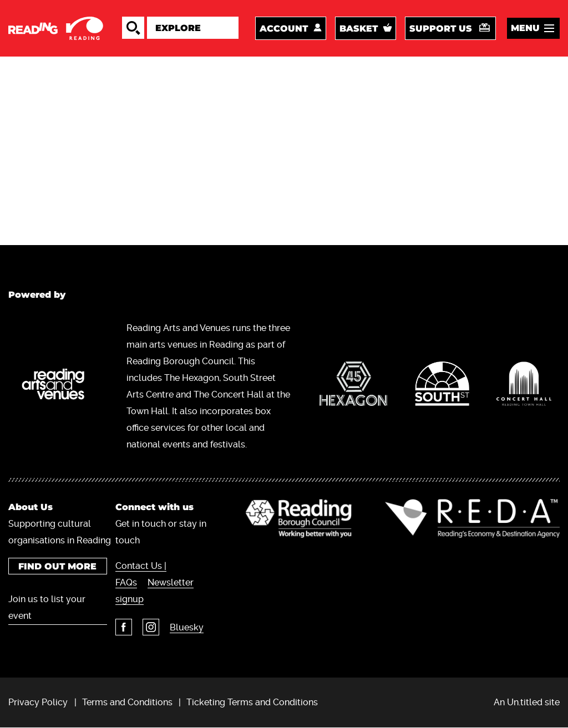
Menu (525, 28)
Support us (441, 29)
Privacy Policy (38, 702)
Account (284, 29)
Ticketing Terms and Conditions (252, 702)
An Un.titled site (527, 702)
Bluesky (187, 627)
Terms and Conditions (127, 702)
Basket (359, 29)
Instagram (151, 627)
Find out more (57, 566)
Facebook (124, 627)
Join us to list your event (47, 607)
